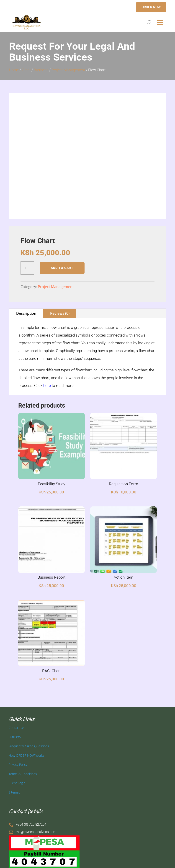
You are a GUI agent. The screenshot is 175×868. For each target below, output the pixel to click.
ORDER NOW (151, 7)
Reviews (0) (60, 313)
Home (14, 70)
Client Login (17, 783)
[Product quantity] (27, 268)
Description (26, 313)
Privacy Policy (18, 765)
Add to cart (62, 268)
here (47, 385)
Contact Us (17, 728)
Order (26, 70)
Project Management (68, 70)
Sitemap (14, 792)
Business (41, 70)
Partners (15, 737)
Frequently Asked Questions (29, 746)
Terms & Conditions (23, 774)
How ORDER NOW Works (27, 755)
